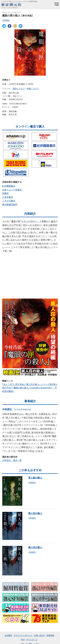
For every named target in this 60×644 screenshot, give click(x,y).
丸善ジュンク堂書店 (12, 190)
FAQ (23, 639)
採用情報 (50, 635)
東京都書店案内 (10, 204)
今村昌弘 (6, 20)
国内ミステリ (19, 88)
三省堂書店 (8, 197)
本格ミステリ (33, 88)
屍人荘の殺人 (35, 513)
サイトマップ (32, 639)
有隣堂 (5, 193)
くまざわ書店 (9, 201)
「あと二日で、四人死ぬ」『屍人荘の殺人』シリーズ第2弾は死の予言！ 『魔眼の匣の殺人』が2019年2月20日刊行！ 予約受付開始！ (30, 388)
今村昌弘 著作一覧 (12, 460)
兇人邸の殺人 (35, 478)
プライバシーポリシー (23, 635)
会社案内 (8, 635)
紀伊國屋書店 (9, 186)
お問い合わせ (39, 635)
